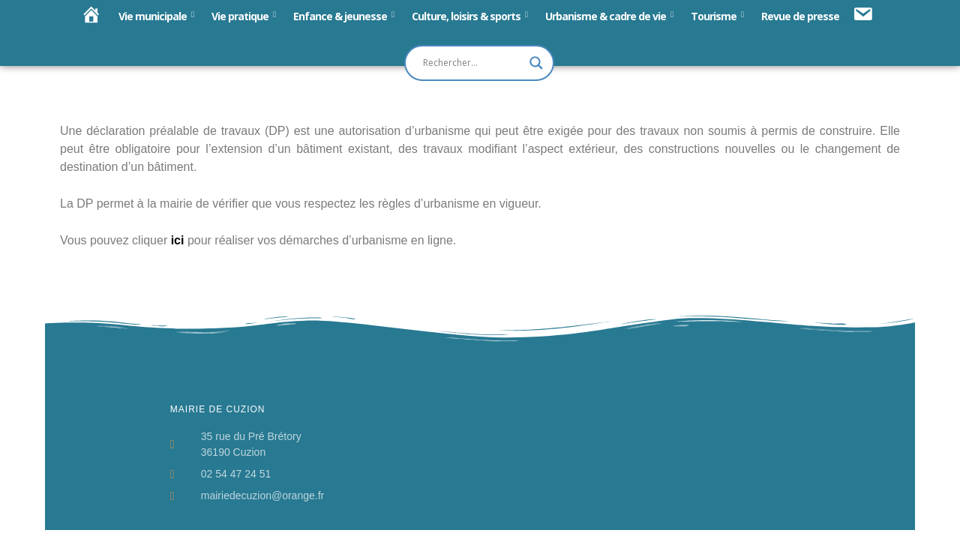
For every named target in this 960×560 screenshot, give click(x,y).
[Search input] (472, 63)
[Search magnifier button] (536, 63)
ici (178, 240)
